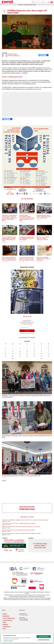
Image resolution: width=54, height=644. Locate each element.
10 (48, 349)
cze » (41, 358)
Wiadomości (6, 616)
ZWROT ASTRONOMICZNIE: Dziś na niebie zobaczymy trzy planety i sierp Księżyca (21, 527)
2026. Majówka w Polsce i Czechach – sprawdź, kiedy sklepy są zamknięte (19, 523)
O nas (4, 629)
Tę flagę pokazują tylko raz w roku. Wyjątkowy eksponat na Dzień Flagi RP (27, 238)
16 (41, 351)
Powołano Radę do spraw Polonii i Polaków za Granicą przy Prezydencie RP (44, 217)
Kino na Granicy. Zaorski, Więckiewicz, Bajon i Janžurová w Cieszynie (43, 238)
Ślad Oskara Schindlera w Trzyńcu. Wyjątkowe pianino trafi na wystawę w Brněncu (9, 259)
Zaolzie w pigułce (8, 620)
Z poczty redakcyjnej (9, 618)
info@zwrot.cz (25, 619)
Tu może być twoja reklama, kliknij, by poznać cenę (40, 546)
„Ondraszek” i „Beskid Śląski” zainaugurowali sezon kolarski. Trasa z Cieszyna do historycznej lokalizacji (25, 520)
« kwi (13, 358)
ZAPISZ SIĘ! (27, 331)
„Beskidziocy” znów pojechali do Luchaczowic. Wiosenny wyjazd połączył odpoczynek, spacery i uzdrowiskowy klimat (9, 218)
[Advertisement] (27, 491)
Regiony (5, 614)
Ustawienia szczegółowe (8, 641)
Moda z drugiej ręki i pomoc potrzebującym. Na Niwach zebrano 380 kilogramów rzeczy (9, 239)
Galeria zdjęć (7, 627)
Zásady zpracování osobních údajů (27, 334)
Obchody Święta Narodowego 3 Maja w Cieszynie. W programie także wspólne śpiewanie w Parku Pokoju (27, 218)
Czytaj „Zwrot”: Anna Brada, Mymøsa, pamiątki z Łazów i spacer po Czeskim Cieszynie (27, 259)
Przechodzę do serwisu (44, 636)
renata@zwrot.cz (16, 56)
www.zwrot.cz (22, 618)
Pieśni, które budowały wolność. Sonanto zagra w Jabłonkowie (43, 259)
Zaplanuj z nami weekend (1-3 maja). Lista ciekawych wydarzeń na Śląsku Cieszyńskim (21, 533)
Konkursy (5, 624)
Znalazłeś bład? (27, 508)
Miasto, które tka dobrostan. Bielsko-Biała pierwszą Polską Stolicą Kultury (19, 530)
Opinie (4, 622)
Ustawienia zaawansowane (44, 640)
